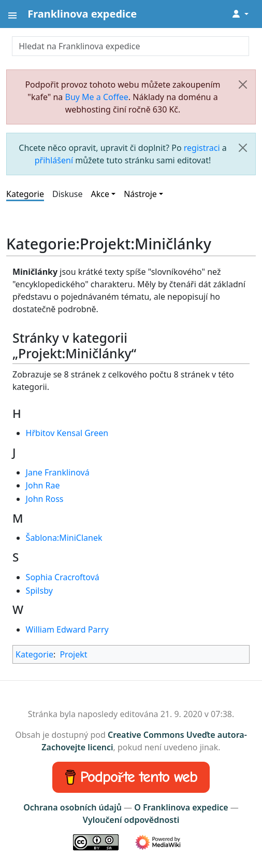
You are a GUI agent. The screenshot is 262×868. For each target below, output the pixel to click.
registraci (202, 148)
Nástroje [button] (140, 194)
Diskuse (68, 194)
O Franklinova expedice (181, 807)
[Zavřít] (243, 85)
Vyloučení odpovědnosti (131, 820)
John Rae (43, 485)
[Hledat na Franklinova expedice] (130, 46)
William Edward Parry (67, 629)
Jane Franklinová (58, 472)
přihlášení (54, 160)
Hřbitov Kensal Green (67, 433)
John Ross (45, 499)
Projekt (73, 654)
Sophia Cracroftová (63, 577)
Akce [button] (100, 194)
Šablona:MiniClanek (64, 538)
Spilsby (39, 591)
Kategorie (25, 194)
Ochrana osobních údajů (72, 807)
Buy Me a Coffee (97, 97)
